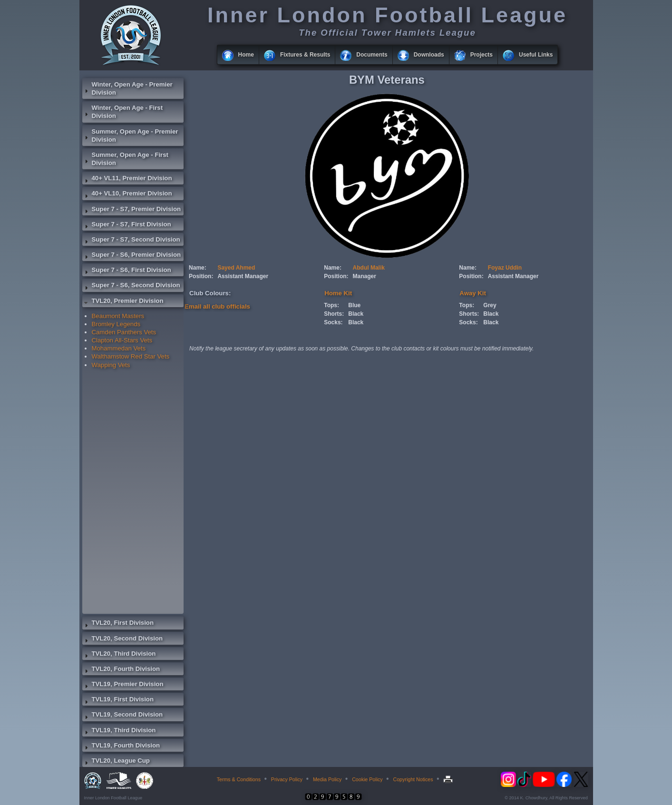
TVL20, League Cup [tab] (116, 762)
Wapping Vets (111, 365)
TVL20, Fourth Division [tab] (121, 670)
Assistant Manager (243, 276)
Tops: (331, 305)
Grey (490, 305)
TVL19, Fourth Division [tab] (121, 747)
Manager (365, 276)
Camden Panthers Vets (124, 332)
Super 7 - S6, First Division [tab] (127, 271)
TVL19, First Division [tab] (118, 700)
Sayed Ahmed (236, 268)
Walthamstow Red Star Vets (131, 356)
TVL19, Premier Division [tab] (123, 685)
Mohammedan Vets (119, 348)
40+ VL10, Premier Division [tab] (127, 194)
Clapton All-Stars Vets (122, 340)
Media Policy (327, 779)
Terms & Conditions (239, 779)
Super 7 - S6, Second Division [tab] (131, 286)
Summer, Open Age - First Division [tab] (125, 159)
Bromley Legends (116, 324)
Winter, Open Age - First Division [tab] (123, 112)
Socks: (333, 322)
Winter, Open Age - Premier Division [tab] (127, 88)
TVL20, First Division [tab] (118, 624)
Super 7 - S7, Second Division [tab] (131, 241)
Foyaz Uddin (505, 268)
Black (356, 314)
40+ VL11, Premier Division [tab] (127, 179)
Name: (198, 268)
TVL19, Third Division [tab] (119, 731)
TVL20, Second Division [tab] (123, 640)
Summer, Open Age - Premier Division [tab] (130, 136)
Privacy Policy (287, 779)
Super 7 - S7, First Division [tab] (127, 225)
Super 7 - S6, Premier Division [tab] (132, 256)
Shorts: (334, 314)
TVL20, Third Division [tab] (119, 655)
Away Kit (472, 293)
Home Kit (338, 293)
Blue (354, 305)
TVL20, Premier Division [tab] (123, 302)
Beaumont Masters (118, 316)
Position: (201, 276)
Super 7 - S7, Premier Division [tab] (132, 210)
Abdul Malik (369, 268)
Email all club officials (217, 306)
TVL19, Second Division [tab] (123, 716)
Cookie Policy (367, 779)
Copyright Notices (413, 779)
